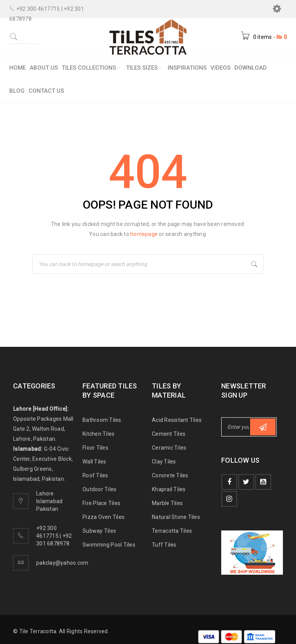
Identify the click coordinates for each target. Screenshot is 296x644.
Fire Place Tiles (101, 503)
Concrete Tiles (170, 475)
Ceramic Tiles (169, 448)
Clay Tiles (164, 462)
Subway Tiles (99, 531)
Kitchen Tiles (98, 434)
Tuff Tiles (164, 545)
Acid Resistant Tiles (177, 420)
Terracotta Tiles (172, 531)
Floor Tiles (95, 448)
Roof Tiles (95, 475)
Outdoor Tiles (99, 489)
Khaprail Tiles (169, 489)
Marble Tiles (167, 503)
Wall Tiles (94, 462)
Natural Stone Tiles (176, 517)
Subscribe (263, 427)
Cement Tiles (169, 434)
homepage (144, 234)
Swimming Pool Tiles (109, 545)
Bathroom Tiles (102, 420)
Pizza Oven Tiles (103, 517)
